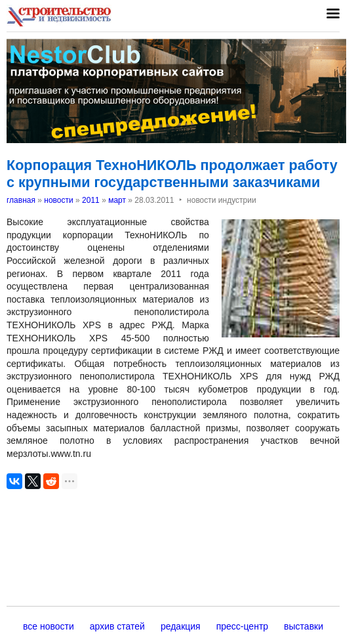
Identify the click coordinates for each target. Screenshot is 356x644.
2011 (91, 200)
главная (21, 200)
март (117, 200)
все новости (49, 626)
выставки (304, 626)
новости (58, 200)
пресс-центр (242, 626)
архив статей (117, 626)
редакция (181, 626)
